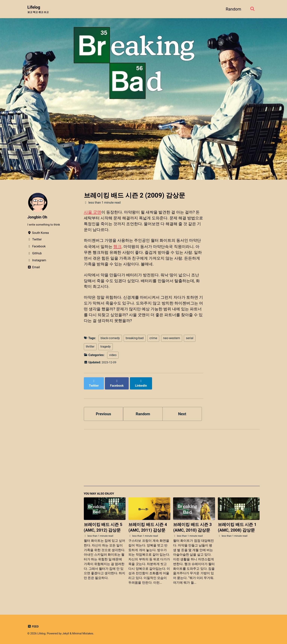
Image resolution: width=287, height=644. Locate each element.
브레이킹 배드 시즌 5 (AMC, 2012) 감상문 (103, 532)
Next (182, 418)
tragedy (106, 354)
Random (232, 9)
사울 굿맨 (93, 212)
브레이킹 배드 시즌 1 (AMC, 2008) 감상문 (237, 532)
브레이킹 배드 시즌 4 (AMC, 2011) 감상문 (148, 532)
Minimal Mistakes (84, 633)
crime (153, 346)
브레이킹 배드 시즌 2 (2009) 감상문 (134, 196)
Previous (103, 418)
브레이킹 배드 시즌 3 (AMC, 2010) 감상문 (192, 532)
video (113, 363)
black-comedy (110, 346)
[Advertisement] (172, 464)
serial (190, 346)
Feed (33, 626)
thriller (90, 354)
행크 (123, 249)
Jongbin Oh (38, 217)
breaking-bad (135, 346)
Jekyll (66, 633)
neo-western (172, 346)
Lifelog (39, 10)
